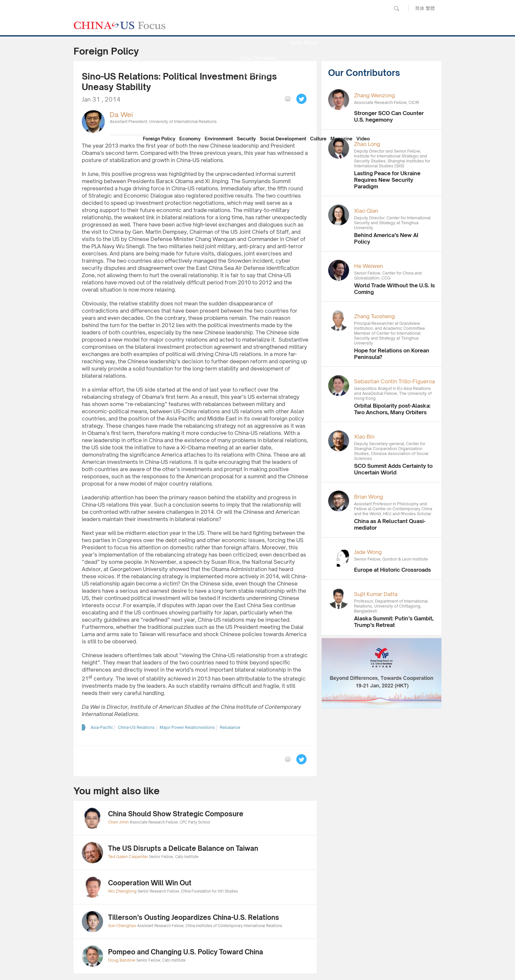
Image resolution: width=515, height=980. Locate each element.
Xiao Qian (366, 211)
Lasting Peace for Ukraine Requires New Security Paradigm (387, 180)
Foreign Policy (159, 139)
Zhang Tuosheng (374, 316)
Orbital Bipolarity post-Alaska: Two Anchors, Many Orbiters (392, 409)
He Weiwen (369, 266)
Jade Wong (368, 552)
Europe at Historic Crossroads (392, 570)
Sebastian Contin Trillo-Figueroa (394, 381)
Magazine (341, 139)
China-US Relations (136, 727)
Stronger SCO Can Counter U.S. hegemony (389, 116)
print (288, 99)
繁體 (430, 8)
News (303, 26)
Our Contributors (257, 121)
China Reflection (257, 105)
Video (363, 139)
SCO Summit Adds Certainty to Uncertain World (393, 469)
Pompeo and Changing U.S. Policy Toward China (186, 952)
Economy (190, 139)
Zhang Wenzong (374, 95)
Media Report (257, 74)
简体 (420, 8)
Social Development (283, 139)
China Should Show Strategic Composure (176, 814)
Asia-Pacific (102, 727)
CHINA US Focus (120, 25)
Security (246, 139)
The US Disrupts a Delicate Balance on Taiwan (183, 848)
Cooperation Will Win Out (150, 883)
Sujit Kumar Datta (376, 594)
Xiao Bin (364, 437)
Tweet (302, 99)
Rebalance (230, 727)
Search (396, 9)
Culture (318, 139)
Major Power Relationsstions (187, 727)
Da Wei (121, 115)
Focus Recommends (257, 90)
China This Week (258, 58)
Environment (219, 139)
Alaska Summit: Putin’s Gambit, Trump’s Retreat (394, 622)
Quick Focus (304, 42)
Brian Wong (369, 497)
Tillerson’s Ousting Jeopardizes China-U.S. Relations (194, 917)
